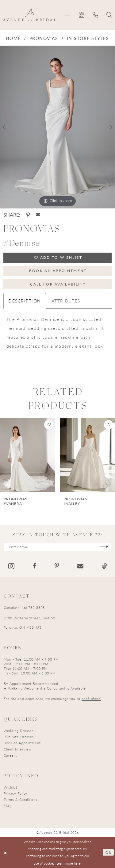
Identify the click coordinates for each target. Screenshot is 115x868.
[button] (68, 15)
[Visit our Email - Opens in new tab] (80, 566)
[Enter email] (58, 547)
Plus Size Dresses (19, 737)
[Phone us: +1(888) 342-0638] (96, 15)
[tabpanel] (57, 127)
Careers (10, 755)
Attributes (66, 301)
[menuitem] (68, 15)
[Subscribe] (104, 547)
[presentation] (28, 455)
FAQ (7, 806)
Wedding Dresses (19, 731)
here (77, 863)
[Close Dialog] (6, 852)
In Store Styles (88, 38)
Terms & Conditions (21, 800)
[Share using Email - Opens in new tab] (38, 215)
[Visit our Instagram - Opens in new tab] (11, 566)
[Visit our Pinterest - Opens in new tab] (57, 566)
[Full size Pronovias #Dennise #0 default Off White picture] (57, 127)
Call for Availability (58, 284)
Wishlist (11, 787)
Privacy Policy (15, 793)
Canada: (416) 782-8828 (24, 608)
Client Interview (17, 749)
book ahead (91, 699)
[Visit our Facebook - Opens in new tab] (34, 566)
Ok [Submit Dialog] (108, 852)
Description (25, 301)
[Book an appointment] (82, 15)
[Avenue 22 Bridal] (30, 15)
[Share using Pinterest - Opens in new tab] (28, 215)
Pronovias (44, 38)
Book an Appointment (58, 271)
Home (13, 38)
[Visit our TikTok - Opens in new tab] (104, 566)
